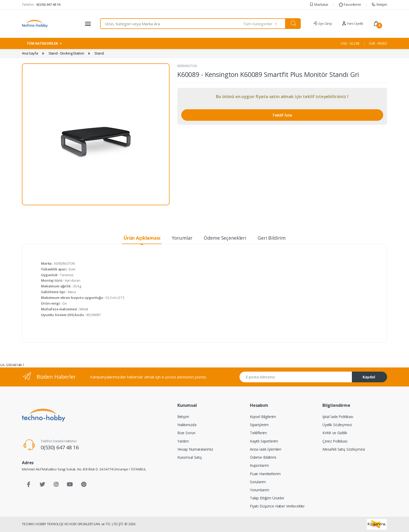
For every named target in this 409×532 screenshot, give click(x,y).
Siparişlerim (259, 425)
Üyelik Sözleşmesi (337, 425)
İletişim (379, 4)
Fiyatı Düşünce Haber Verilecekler (277, 506)
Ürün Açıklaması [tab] (142, 238)
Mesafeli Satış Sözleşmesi (344, 449)
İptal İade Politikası (338, 417)
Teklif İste (282, 115)
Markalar (319, 4)
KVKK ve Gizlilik (335, 433)
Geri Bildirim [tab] (272, 238)
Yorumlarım (260, 490)
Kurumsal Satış (190, 457)
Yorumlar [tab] (182, 238)
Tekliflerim (258, 433)
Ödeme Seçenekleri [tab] (225, 238)
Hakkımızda (187, 425)
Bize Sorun (186, 433)
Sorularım (258, 482)
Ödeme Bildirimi (263, 457)
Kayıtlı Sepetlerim (264, 441)
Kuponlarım (259, 465)
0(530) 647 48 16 (60, 447)
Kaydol (369, 377)
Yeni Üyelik (353, 23)
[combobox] (172, 24)
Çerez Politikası (335, 441)
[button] (264, 24)
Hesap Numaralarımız (195, 449)
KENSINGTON (187, 66)
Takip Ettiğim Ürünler (267, 498)
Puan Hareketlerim (265, 474)
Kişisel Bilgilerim (263, 417)
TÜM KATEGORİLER (42, 43)
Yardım (183, 441)
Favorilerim (350, 4)
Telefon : (41, 4)
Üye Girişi (322, 23)
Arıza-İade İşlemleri (266, 449)
